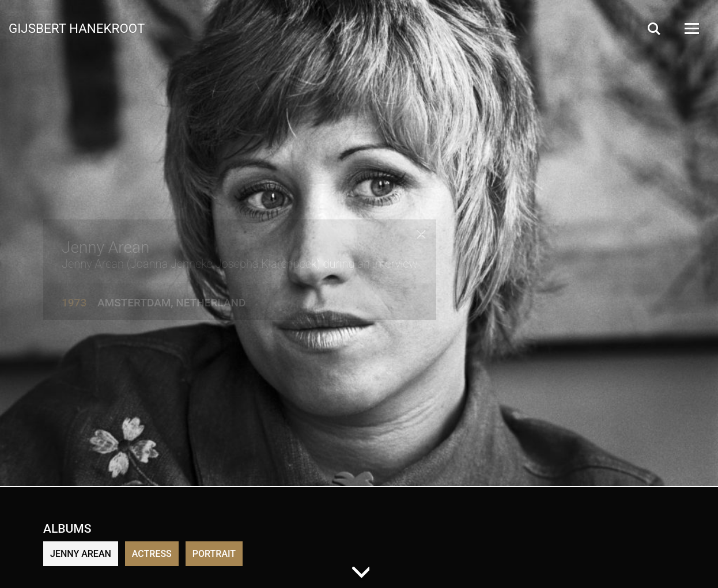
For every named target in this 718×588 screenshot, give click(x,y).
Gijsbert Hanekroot (77, 28)
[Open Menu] (691, 29)
